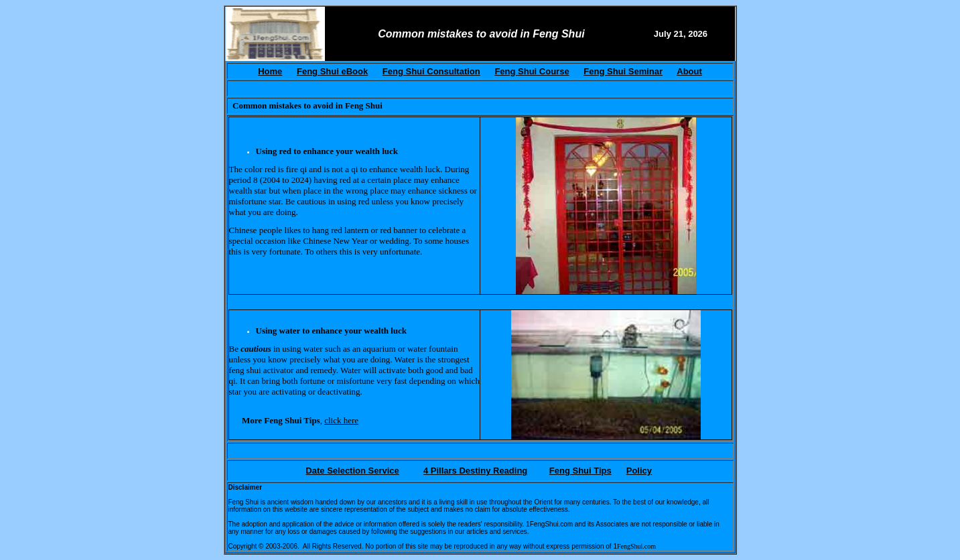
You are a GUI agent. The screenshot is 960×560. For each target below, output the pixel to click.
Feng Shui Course (532, 71)
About (689, 71)
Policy (639, 471)
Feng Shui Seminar (623, 71)
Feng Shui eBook (332, 71)
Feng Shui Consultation (431, 71)
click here (341, 420)
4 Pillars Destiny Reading (475, 471)
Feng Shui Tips (580, 471)
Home (270, 71)
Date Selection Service (352, 471)
